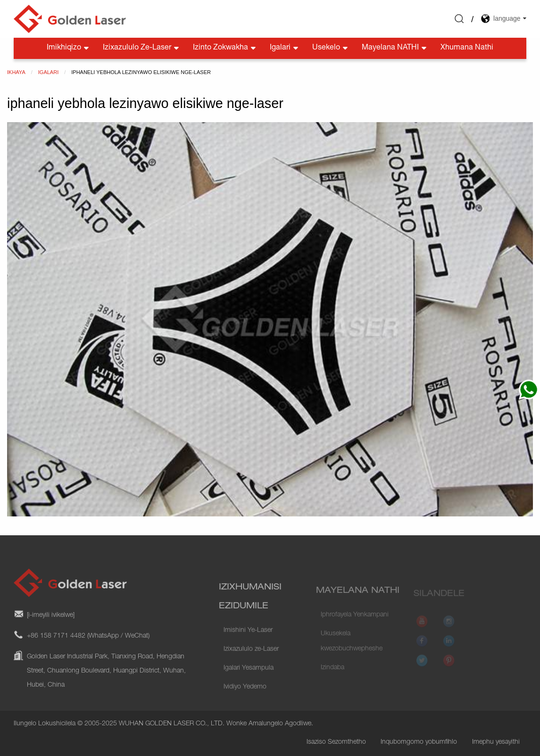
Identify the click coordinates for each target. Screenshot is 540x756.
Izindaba (332, 678)
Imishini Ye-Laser (248, 643)
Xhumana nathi (467, 48)
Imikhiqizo (69, 48)
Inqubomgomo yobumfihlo (419, 742)
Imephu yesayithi (496, 742)
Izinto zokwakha (225, 48)
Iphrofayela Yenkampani (355, 625)
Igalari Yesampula (249, 681)
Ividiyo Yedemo (245, 700)
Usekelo (331, 48)
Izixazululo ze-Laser (142, 48)
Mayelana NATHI (395, 48)
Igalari (285, 48)
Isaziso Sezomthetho (336, 742)
